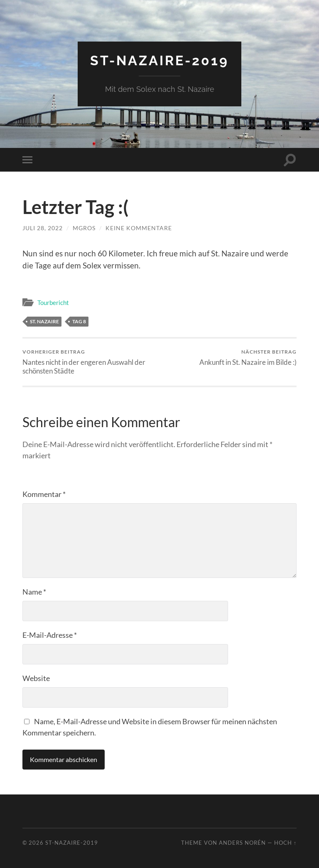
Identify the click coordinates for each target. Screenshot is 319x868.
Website (36, 678)
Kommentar (44, 494)
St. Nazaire (44, 321)
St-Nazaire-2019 (159, 60)
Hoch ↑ (285, 843)
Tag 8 (79, 321)
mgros (84, 228)
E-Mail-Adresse (50, 635)
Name (34, 592)
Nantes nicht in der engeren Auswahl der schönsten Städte (90, 362)
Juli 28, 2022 (43, 228)
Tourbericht (53, 302)
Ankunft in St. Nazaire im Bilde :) (248, 358)
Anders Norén (242, 843)
